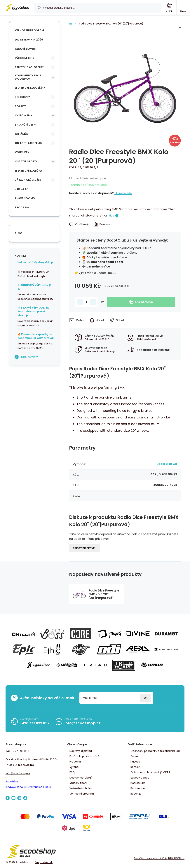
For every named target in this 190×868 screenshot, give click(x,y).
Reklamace (138, 788)
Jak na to (22, 189)
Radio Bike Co (167, 464)
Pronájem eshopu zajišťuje (151, 858)
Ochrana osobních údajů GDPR (150, 772)
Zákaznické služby (28, 180)
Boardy (20, 106)
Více (111, 216)
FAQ (72, 772)
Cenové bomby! (26, 49)
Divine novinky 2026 (29, 40)
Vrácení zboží (78, 783)
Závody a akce (140, 778)
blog (19, 233)
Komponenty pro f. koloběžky (28, 77)
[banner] (17, 8)
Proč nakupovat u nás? (84, 756)
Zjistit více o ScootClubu (96, 273)
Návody (135, 762)
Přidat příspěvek (85, 548)
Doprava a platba (81, 751)
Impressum (138, 783)
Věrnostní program (29, 30)
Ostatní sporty (26, 161)
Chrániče (22, 134)
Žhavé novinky (25, 198)
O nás (134, 756)
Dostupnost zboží (81, 778)
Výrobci (74, 767)
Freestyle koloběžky (29, 67)
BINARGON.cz (176, 858)
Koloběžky (22, 97)
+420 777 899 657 (35, 723)
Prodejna (22, 207)
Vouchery (22, 152)
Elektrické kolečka (28, 171)
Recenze (136, 794)
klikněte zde (123, 193)
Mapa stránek (44, 862)
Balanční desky (26, 125)
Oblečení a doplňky (29, 143)
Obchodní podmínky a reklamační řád (155, 751)
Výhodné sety (25, 58)
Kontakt (135, 767)
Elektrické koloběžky (30, 88)
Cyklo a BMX (24, 115)
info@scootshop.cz (83, 723)
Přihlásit (146, 698)
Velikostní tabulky (81, 788)
